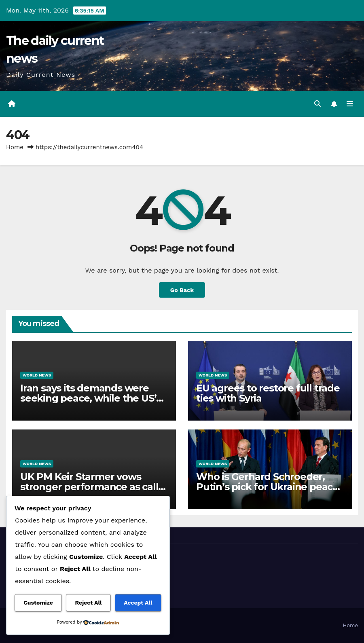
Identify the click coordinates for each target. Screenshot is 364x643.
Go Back (182, 290)
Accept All (138, 603)
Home (15, 147)
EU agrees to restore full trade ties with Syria (268, 393)
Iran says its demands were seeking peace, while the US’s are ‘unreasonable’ (91, 398)
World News (37, 375)
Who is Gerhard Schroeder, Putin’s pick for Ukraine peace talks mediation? (267, 487)
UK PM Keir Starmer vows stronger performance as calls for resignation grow (92, 487)
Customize (38, 603)
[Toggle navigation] (350, 104)
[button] (317, 104)
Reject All (89, 603)
